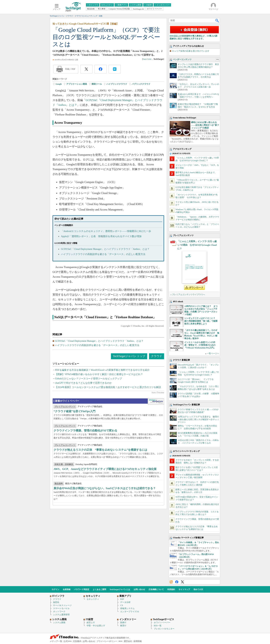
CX (122, 605)
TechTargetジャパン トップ (129, 356)
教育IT (123, 626)
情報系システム (127, 608)
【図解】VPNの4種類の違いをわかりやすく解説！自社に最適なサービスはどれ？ (99, 374)
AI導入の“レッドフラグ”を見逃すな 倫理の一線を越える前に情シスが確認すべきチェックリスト (198, 419)
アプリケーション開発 (77, 84)
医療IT (123, 623)
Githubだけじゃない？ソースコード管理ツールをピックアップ (88, 379)
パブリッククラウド (141, 84)
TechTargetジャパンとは (120, 589)
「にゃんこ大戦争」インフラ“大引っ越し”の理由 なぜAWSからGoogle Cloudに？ (197, 245)
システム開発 (59, 623)
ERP (122, 599)
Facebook (177, 582)
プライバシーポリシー (107, 641)
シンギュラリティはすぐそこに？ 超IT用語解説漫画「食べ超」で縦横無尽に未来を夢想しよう (201, 321)
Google (59, 84)
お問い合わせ (139, 589)
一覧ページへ (213, 353)
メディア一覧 (56, 641)
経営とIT (91, 623)
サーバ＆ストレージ (62, 605)
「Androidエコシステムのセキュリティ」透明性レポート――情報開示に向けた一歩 (106, 231)
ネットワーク (59, 612)
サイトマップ (184, 589)
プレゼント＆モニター (164, 629)
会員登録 (67, 589)
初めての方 (198, 589)
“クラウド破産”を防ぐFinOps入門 (74, 411)
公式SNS (67, 641)
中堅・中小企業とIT (96, 626)
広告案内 (77, 641)
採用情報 (138, 641)
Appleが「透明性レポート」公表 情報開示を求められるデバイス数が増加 (101, 236)
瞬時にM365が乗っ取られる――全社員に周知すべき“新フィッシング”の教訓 (205, 125)
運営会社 (128, 641)
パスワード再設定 (82, 589)
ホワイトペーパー (162, 623)
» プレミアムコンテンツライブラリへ (188, 295)
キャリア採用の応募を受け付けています (191, 51)
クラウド (157, 356)
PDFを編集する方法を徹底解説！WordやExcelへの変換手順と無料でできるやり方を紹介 (102, 370)
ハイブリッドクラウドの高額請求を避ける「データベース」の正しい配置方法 (103, 254)
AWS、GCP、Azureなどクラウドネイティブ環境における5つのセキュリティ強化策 (105, 469)
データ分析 (125, 602)
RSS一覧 (158, 626)
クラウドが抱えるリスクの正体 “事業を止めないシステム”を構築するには (100, 450)
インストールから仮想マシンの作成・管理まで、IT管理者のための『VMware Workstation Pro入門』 (200, 345)
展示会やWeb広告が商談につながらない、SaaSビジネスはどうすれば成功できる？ (105, 488)
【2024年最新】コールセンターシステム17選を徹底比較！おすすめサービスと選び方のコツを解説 (108, 387)
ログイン (55, 589)
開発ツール (97, 84)
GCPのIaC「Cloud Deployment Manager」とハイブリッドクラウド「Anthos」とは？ (105, 249)
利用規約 (171, 589)
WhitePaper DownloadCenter (156, 402)
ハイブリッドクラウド (117, 84)
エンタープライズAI (130, 612)
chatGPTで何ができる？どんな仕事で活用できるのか (83, 383)
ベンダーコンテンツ (182, 59)
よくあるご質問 (99, 589)
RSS (171, 582)
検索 (217, 20)
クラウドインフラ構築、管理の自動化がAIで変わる (85, 431)
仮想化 (56, 602)
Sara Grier (147, 59)
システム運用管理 (61, 615)
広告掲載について (156, 589)
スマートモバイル (61, 608)
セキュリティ (93, 599)
